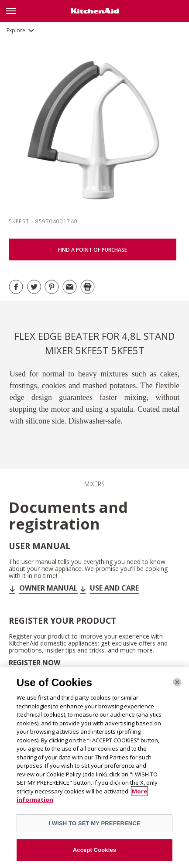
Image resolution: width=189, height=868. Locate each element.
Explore (16, 30)
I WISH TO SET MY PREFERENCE (94, 823)
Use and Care (114, 588)
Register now (34, 663)
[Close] (177, 682)
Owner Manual (48, 588)
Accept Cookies (94, 850)
